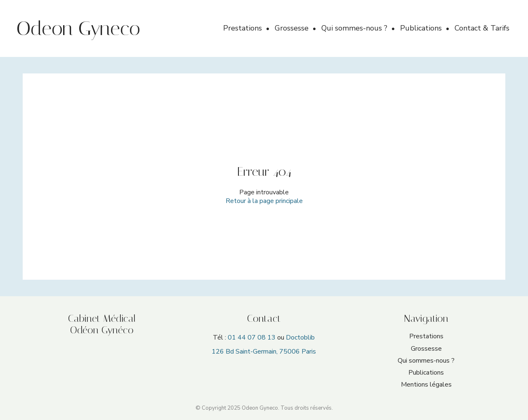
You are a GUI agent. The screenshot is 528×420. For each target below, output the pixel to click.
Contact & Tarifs (482, 28)
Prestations (244, 28)
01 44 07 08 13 (252, 337)
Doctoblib (300, 337)
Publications (422, 28)
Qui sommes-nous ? (355, 28)
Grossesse (293, 28)
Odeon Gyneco (78, 28)
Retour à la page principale (264, 201)
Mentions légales (426, 385)
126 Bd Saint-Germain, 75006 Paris (264, 352)
